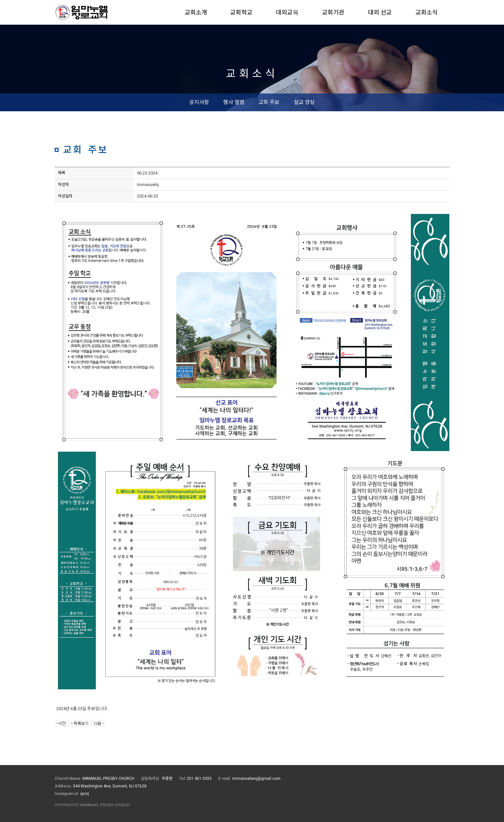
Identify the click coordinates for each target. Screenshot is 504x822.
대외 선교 (380, 12)
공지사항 (199, 102)
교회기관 (333, 12)
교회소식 (427, 12)
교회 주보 (269, 102)
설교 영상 (304, 102)
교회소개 (196, 12)
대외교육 (287, 12)
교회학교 (241, 12)
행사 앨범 (234, 102)
